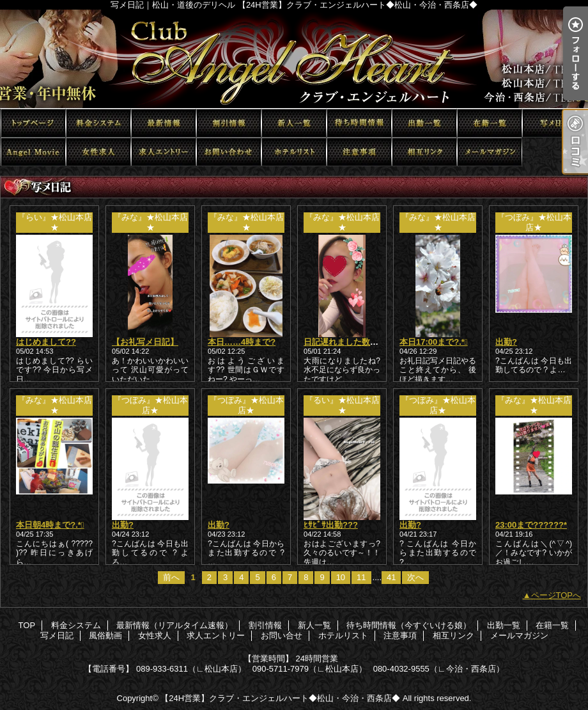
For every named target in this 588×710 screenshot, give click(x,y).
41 (391, 577)
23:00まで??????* (531, 525)
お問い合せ (229, 152)
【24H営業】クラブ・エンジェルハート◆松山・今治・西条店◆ (280, 698)
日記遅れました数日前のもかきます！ (374, 342)
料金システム (98, 123)
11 (361, 577)
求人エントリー (164, 152)
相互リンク (424, 152)
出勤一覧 (424, 123)
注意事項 (359, 152)
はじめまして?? (46, 342)
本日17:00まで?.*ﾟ (434, 342)
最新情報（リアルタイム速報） (164, 123)
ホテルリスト (294, 152)
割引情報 (229, 123)
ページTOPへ (556, 595)
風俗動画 (33, 152)
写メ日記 (555, 123)
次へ (415, 577)
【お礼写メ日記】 (145, 342)
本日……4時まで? (242, 342)
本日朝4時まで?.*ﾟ (50, 525)
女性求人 (98, 152)
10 (341, 577)
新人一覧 (294, 123)
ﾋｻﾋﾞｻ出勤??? (331, 525)
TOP (33, 123)
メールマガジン (490, 152)
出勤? (506, 342)
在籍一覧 (490, 123)
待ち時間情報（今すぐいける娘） (359, 123)
